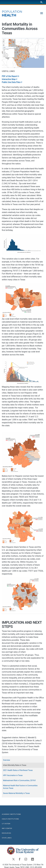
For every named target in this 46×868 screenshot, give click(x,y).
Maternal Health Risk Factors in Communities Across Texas (20, 787)
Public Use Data (12, 82)
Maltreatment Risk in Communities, (20, 780)
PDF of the (11, 76)
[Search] (41, 2)
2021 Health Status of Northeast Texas (18, 770)
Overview (7, 760)
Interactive (10, 79)
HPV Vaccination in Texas (13, 775)
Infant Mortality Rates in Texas (15, 765)
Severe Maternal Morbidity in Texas (16, 793)
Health (12, 14)
